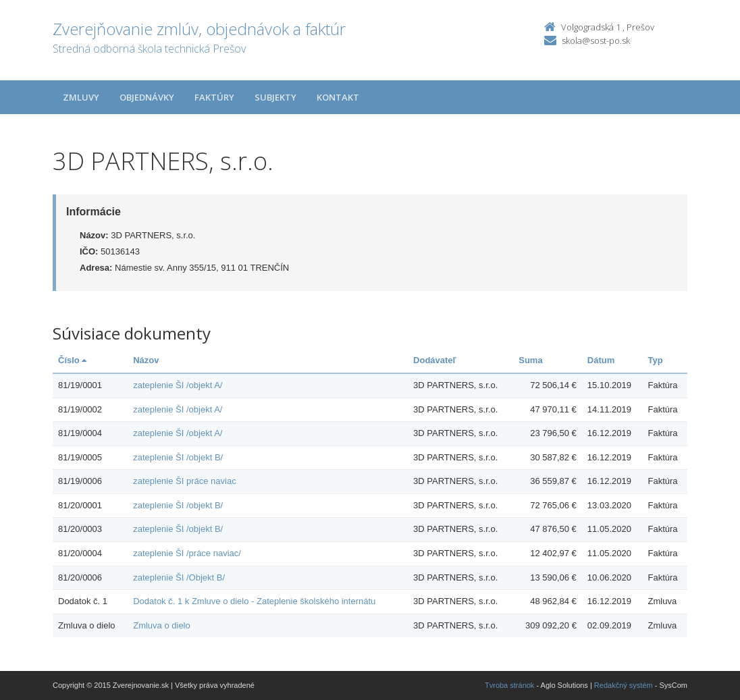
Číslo (72, 360)
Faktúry (214, 97)
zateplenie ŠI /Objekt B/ (179, 577)
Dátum (601, 360)
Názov (146, 360)
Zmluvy (81, 97)
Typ (656, 360)
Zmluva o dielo (162, 625)
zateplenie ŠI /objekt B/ (178, 457)
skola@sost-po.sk (596, 41)
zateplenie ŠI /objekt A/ (178, 385)
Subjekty (275, 97)
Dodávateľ (435, 360)
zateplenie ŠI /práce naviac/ (187, 553)
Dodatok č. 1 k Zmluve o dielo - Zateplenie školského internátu (254, 601)
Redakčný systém (624, 685)
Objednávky (147, 97)
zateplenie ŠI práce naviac (184, 481)
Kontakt (338, 97)
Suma (530, 360)
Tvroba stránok (509, 685)
